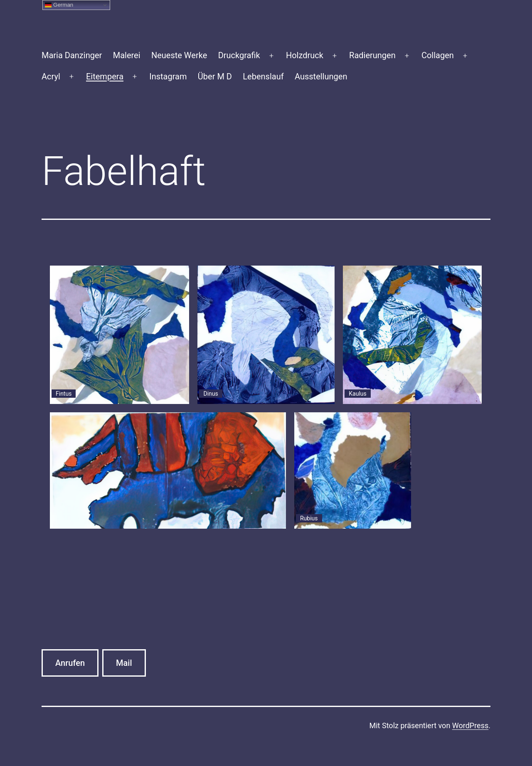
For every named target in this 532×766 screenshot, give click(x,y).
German (59, 5)
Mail (124, 663)
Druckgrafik (239, 55)
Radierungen (372, 55)
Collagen (438, 55)
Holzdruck (305, 55)
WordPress (470, 725)
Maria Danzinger (72, 55)
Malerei (127, 55)
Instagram (168, 76)
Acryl (51, 76)
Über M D (215, 76)
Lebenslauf (263, 76)
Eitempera (105, 76)
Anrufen (70, 663)
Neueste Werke (179, 55)
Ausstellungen (321, 76)
